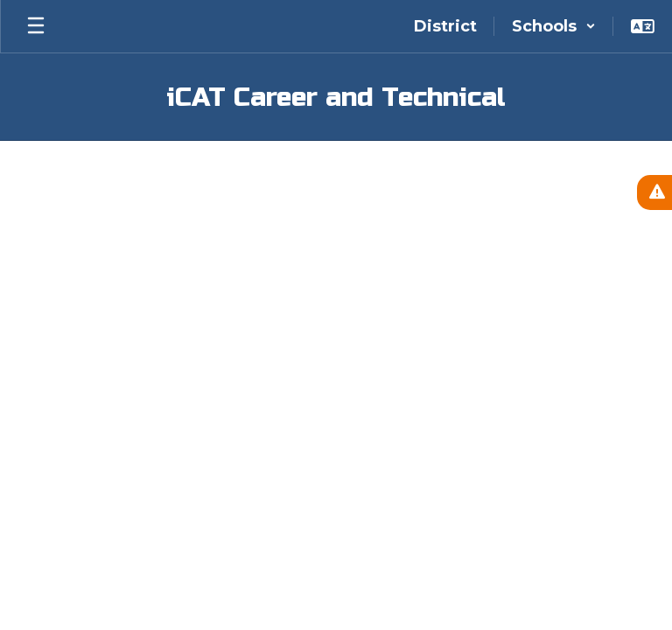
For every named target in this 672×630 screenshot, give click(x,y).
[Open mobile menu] (36, 26)
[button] (554, 26)
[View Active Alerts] (654, 192)
